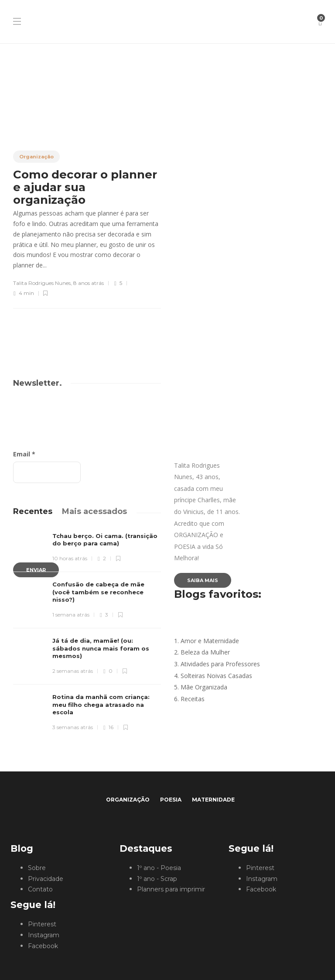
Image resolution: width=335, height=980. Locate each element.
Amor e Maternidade (210, 641)
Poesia (171, 800)
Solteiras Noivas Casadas (216, 676)
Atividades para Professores (220, 664)
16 (108, 727)
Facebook (43, 946)
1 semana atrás (71, 615)
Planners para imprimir (171, 889)
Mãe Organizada (204, 687)
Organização (36, 157)
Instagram (44, 935)
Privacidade (46, 879)
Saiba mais (203, 580)
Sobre (37, 868)
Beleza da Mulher (205, 652)
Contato (40, 889)
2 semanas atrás (73, 671)
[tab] (33, 511)
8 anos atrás (89, 283)
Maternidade (213, 800)
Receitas (193, 699)
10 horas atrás (70, 558)
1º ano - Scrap (157, 879)
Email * (24, 454)
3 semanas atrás (73, 727)
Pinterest (42, 924)
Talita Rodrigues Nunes (42, 283)
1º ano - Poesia (159, 868)
